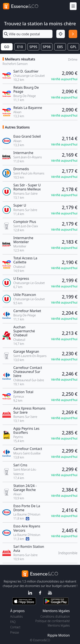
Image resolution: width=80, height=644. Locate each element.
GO (7, 47)
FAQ (13, 622)
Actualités (17, 616)
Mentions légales (59, 625)
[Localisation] (61, 34)
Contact (15, 627)
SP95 (33, 47)
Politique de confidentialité (53, 621)
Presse (15, 632)
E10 (20, 47)
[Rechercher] (73, 34)
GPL (73, 47)
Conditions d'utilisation (55, 616)
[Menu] (73, 6)
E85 (60, 47)
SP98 (47, 47)
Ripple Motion (59, 635)
